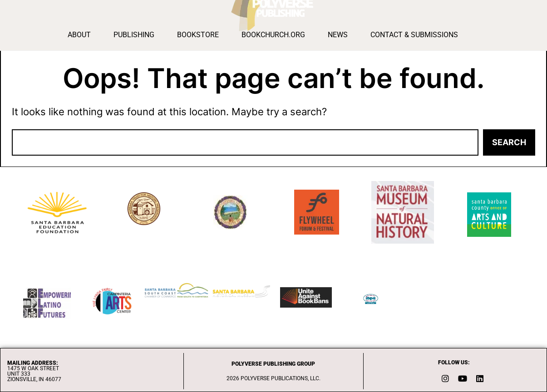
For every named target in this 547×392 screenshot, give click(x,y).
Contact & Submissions (414, 35)
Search (509, 142)
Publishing (134, 35)
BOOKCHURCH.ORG (273, 35)
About (79, 35)
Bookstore (198, 35)
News (338, 35)
